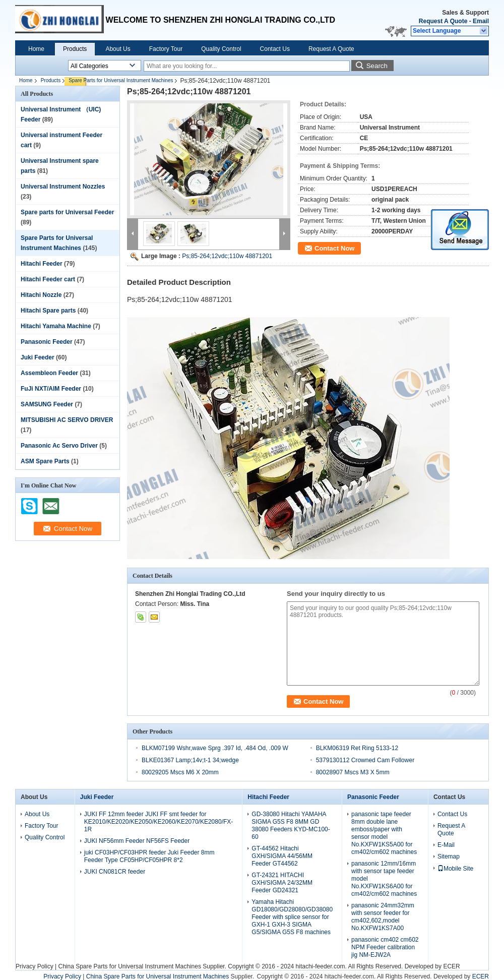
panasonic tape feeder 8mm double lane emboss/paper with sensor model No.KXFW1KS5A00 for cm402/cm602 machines (384, 833)
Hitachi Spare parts (48, 311)
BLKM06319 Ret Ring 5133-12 (357, 748)
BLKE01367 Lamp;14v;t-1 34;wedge (190, 760)
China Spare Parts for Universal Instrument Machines (129, 966)
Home (36, 49)
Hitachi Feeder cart (48, 279)
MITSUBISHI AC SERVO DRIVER (67, 420)
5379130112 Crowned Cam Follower (365, 760)
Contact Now (334, 248)
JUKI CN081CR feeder (115, 872)
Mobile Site (455, 869)
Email (481, 21)
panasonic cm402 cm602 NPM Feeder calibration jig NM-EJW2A (385, 947)
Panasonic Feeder (47, 342)
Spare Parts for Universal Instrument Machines (121, 80)
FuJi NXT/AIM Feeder (51, 389)
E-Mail (446, 845)
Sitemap (449, 856)
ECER (451, 966)
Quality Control (221, 49)
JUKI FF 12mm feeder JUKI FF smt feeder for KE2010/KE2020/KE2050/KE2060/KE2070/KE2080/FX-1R (159, 822)
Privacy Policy (35, 966)
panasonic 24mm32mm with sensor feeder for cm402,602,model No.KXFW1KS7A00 (383, 917)
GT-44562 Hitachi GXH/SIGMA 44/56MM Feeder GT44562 (282, 856)
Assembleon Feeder (49, 373)
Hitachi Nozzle (41, 295)
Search (377, 66)
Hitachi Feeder (42, 264)
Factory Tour (166, 49)
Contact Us (275, 49)
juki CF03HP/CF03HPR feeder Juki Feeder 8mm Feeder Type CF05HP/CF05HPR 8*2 (149, 856)
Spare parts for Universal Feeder (67, 212)
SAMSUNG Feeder (47, 404)
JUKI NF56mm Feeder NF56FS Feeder (137, 841)
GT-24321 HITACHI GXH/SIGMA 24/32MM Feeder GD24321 (282, 883)
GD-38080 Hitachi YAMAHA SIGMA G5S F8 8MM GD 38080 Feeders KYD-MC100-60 (291, 825)
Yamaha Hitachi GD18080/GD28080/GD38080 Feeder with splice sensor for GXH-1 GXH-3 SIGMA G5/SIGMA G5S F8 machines (292, 917)
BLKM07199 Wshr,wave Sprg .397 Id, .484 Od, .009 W (215, 748)
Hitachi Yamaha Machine (56, 326)
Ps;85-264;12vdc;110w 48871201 (227, 256)
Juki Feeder (38, 357)
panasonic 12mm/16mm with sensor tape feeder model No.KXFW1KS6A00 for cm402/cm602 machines (384, 879)
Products (75, 49)
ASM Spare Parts (45, 461)
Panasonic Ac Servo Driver (59, 446)
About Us (118, 49)
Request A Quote (443, 21)
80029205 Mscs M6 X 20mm (180, 772)
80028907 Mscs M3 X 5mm (353, 772)
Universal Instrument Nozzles (63, 187)
